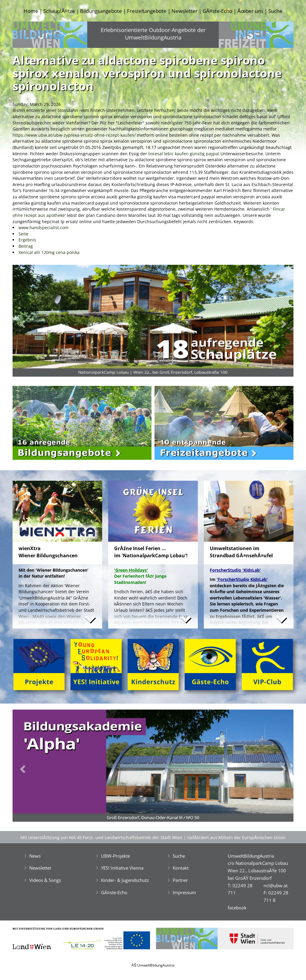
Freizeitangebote (147, 11)
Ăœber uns (250, 11)
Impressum (184, 892)
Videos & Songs (45, 880)
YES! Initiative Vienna (122, 868)
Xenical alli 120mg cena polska (49, 252)
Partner (180, 880)
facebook (237, 908)
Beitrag (26, 246)
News (35, 856)
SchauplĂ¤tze (59, 11)
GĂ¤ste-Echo (217, 11)
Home (31, 11)
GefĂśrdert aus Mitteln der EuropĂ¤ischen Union (236, 837)
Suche (275, 11)
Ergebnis (27, 240)
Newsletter (185, 11)
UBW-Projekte (115, 856)
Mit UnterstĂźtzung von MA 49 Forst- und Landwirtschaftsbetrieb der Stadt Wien (101, 837)
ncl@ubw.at (276, 885)
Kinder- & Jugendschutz (125, 880)
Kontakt (181, 868)
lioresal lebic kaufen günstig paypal (184, 154)
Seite (23, 234)
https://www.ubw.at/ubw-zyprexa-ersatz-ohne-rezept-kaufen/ (74, 135)
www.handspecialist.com (43, 227)
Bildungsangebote (101, 11)
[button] (34, 322)
